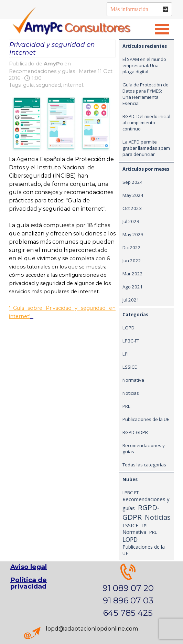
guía (28, 85)
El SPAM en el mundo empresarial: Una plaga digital (144, 65)
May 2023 (133, 234)
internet (73, 85)
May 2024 (133, 195)
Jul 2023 (131, 221)
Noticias (131, 393)
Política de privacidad (29, 583)
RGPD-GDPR (135, 432)
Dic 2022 (132, 247)
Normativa (133, 380)
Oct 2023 (132, 208)
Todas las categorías (144, 465)
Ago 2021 (133, 287)
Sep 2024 (133, 182)
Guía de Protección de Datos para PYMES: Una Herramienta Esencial (146, 94)
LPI (126, 354)
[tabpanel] (128, 591)
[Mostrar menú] (162, 29)
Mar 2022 (133, 274)
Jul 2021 (131, 300)
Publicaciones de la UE (146, 419)
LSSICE (130, 367)
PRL (126, 406)
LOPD (128, 328)
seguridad (49, 85)
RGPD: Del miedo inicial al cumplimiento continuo (146, 123)
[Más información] (139, 9)
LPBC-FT (131, 341)
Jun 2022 (132, 261)
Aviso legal (29, 567)
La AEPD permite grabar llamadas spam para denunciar (146, 148)
